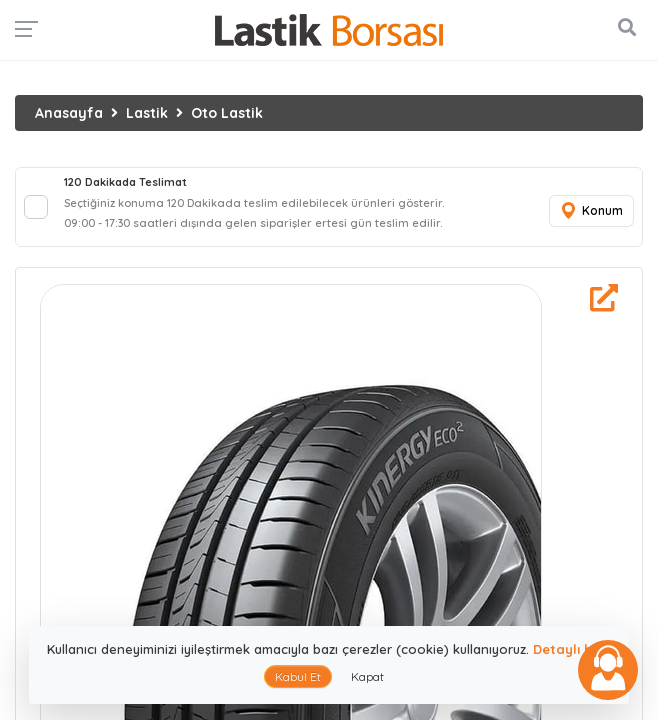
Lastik (147, 113)
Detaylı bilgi (572, 649)
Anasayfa (69, 113)
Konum (591, 211)
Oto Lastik (227, 113)
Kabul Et (298, 676)
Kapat (367, 676)
